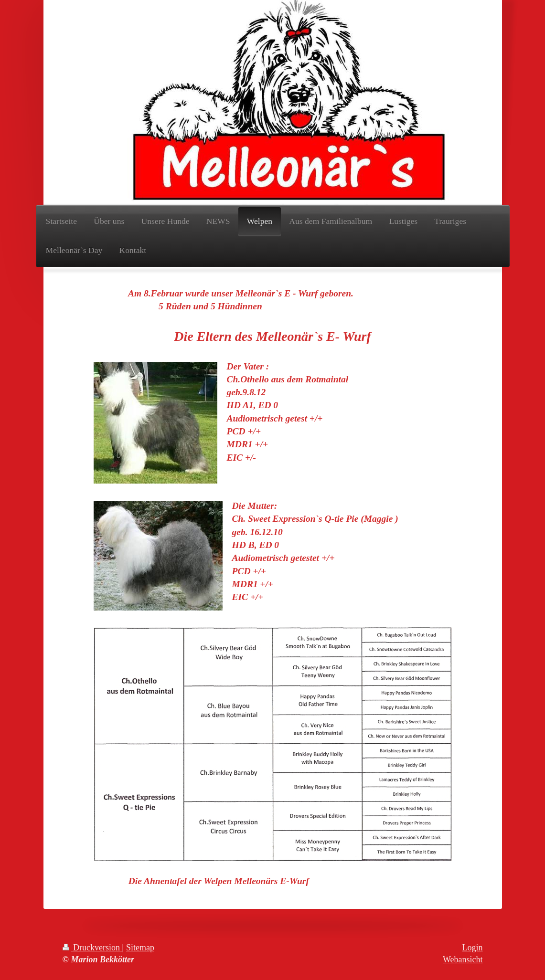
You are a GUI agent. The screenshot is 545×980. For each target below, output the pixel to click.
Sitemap (140, 948)
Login (473, 948)
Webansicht (463, 959)
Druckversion (92, 948)
